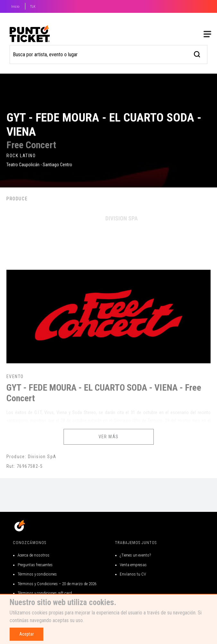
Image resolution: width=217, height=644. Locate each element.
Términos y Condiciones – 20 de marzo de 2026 (57, 584)
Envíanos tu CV (133, 574)
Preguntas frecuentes (35, 565)
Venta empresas (133, 565)
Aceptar (26, 634)
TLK (33, 7)
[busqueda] (197, 54)
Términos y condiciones (37, 574)
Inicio (15, 7)
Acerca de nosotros (34, 555)
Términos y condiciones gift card (45, 593)
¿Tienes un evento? (135, 555)
